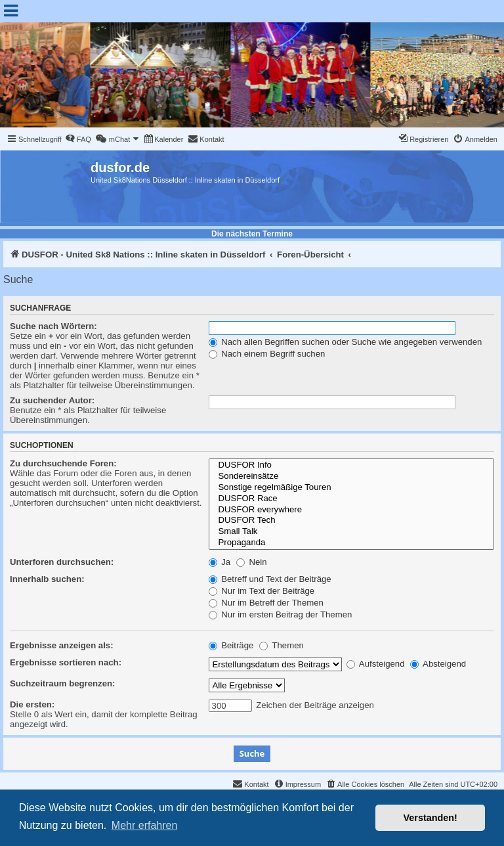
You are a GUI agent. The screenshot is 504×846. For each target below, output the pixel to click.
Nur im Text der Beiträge (262, 591)
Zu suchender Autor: (52, 400)
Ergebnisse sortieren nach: (66, 662)
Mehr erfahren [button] (145, 825)
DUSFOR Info (351, 465)
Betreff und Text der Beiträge (270, 579)
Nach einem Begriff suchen (267, 354)
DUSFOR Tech (351, 521)
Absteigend (438, 664)
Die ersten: (32, 704)
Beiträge (231, 645)
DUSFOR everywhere (351, 510)
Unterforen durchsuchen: (62, 562)
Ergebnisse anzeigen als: (62, 645)
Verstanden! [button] (430, 818)
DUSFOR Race (351, 499)
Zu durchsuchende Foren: (63, 463)
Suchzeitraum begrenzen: (62, 683)
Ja (220, 562)
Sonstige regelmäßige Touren (351, 488)
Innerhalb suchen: (47, 579)
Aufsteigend (376, 664)
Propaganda (351, 543)
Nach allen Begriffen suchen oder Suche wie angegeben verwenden (346, 342)
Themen (282, 645)
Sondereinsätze (351, 477)
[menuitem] (78, 139)
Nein (252, 562)
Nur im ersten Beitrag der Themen (281, 614)
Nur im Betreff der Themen (266, 603)
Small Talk (351, 532)
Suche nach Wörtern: (53, 326)
